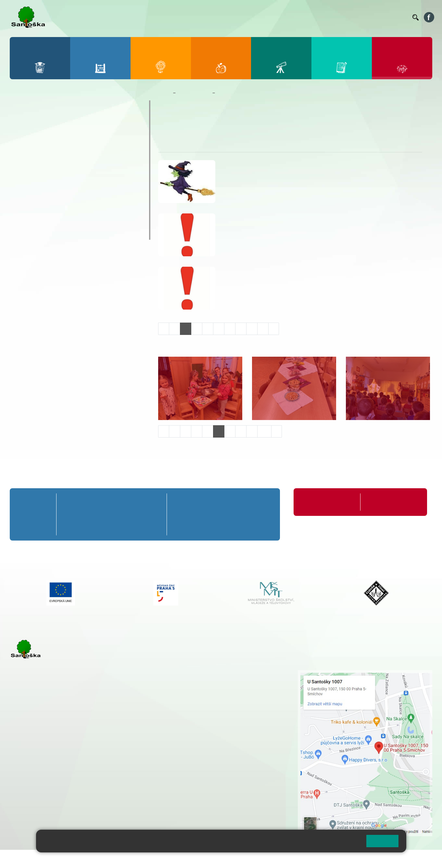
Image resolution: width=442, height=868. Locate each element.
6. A (183, 502)
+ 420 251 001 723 (38, 751)
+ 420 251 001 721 (204, 673)
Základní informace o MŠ (54, 119)
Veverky (29, 233)
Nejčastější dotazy (44, 195)
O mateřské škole (43, 107)
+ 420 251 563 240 (38, 785)
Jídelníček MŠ (38, 221)
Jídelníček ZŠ (254, 17)
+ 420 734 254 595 (236, 708)
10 (264, 431)
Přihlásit (160, 859)
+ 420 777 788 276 (78, 785)
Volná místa (372, 17)
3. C (112, 526)
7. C (209, 526)
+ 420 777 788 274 (202, 687)
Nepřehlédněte (39, 145)
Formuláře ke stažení (388, 502)
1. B (70, 514)
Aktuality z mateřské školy (56, 157)
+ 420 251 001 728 (203, 680)
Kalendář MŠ (36, 170)
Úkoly (210, 124)
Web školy (421, 859)
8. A (235, 502)
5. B (153, 514)
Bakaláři (206, 17)
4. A (133, 502)
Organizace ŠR (288, 17)
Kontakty (398, 17)
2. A (91, 502)
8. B (235, 514)
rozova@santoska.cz (45, 791)
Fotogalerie (34, 183)
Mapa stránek (131, 859)
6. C (183, 526)
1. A (69, 502)
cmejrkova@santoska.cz (49, 758)
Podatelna (344, 17)
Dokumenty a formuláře (51, 132)
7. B (209, 514)
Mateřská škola (194, 93)
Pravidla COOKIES (243, 859)
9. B (262, 514)
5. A (154, 502)
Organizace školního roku (328, 502)
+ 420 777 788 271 (78, 751)
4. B (132, 514)
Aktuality (189, 124)
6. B (183, 514)
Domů (164, 93)
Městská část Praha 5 (32, 811)
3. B (112, 514)
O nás (168, 124)
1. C (70, 526)
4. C (132, 526)
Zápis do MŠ (35, 208)
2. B (90, 514)
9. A (262, 502)
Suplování (319, 17)
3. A (112, 502)
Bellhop (227, 17)
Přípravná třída (36, 502)
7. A (209, 502)
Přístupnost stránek (196, 859)
